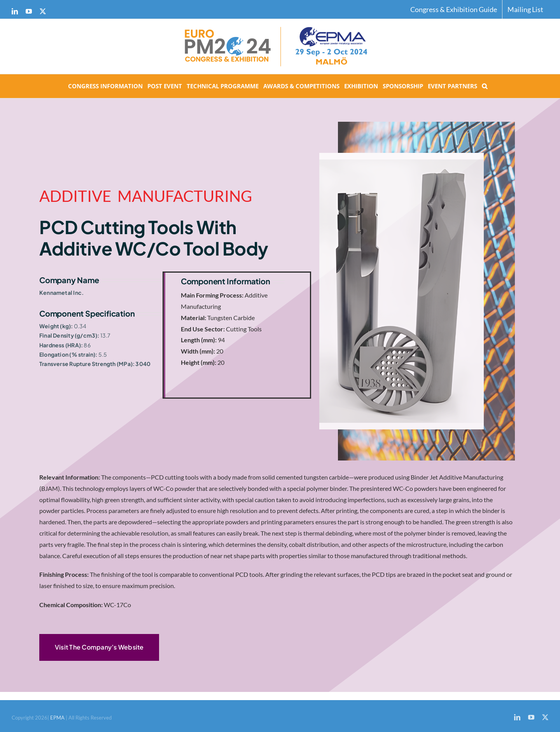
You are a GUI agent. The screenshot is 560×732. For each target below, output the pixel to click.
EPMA (58, 718)
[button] (485, 86)
